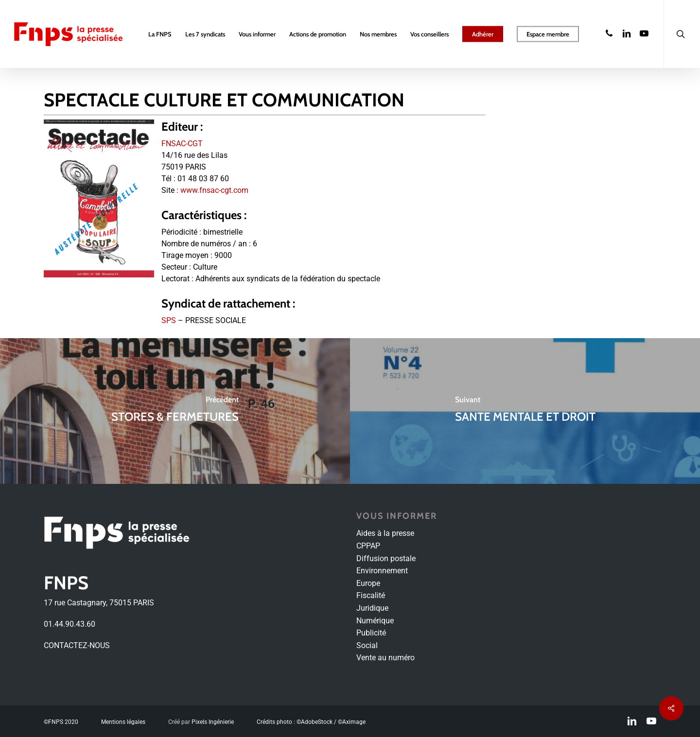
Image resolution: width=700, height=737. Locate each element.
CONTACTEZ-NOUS (77, 645)
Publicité (371, 633)
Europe (368, 583)
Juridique (372, 608)
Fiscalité (371, 595)
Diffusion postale (386, 558)
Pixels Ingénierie (213, 722)
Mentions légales (123, 722)
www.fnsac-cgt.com (214, 190)
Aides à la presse (385, 533)
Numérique (375, 621)
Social (367, 645)
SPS (169, 320)
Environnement (382, 571)
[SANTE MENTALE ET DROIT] (525, 411)
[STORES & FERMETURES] (175, 411)
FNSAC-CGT (182, 144)
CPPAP (368, 546)
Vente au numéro (385, 658)
